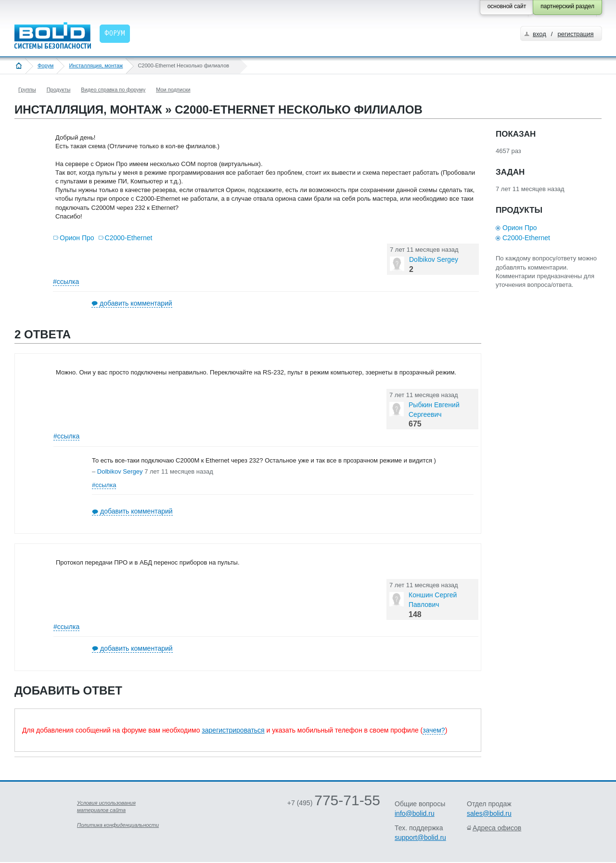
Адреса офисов (497, 828)
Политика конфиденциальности (118, 825)
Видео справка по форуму (113, 90)
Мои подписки (173, 90)
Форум (45, 65)
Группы (27, 90)
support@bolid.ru (420, 837)
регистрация (575, 34)
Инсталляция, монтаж (96, 65)
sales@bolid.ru (489, 813)
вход (539, 34)
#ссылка (66, 282)
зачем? (434, 730)
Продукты (59, 90)
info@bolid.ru (415, 813)
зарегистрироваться (233, 730)
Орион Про (77, 238)
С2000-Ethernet (129, 238)
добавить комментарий (136, 303)
